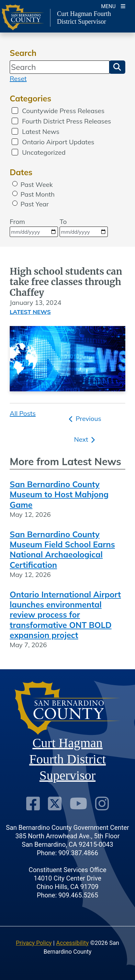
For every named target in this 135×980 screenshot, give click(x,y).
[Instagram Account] (102, 804)
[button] (117, 67)
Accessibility (72, 943)
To (84, 227)
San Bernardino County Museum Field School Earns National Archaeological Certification (62, 549)
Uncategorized (44, 152)
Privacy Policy (34, 943)
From (34, 227)
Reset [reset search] (18, 78)
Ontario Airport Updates (58, 142)
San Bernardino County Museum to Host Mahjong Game (59, 494)
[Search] (60, 67)
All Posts (23, 413)
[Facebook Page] (33, 804)
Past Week (37, 184)
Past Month (38, 194)
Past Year (34, 204)
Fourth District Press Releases (67, 121)
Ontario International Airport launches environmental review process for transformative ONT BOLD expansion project (65, 615)
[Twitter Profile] (55, 804)
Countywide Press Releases (63, 111)
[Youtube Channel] (78, 804)
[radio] (15, 184)
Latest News (41, 131)
